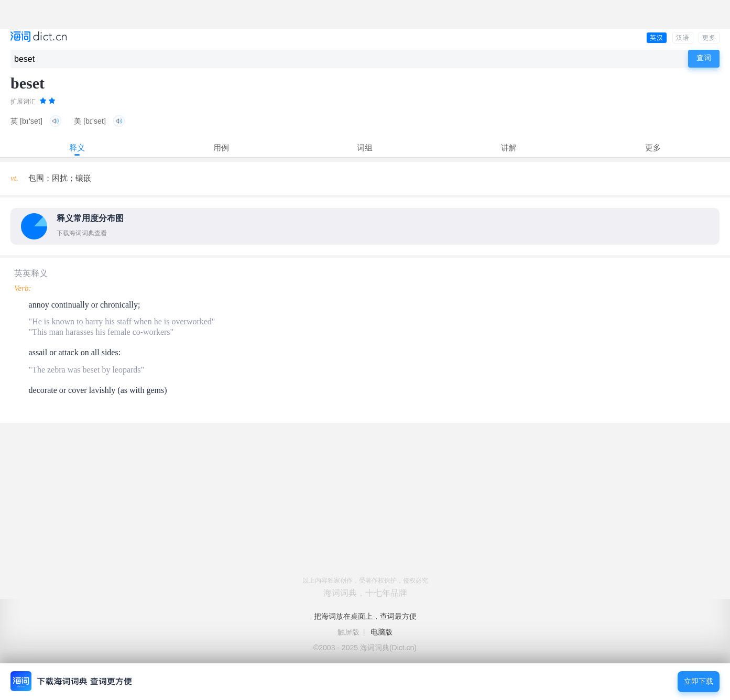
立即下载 (699, 681)
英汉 (657, 38)
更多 (709, 38)
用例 (221, 147)
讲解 (509, 147)
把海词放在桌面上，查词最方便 (365, 616)
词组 (365, 147)
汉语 (683, 38)
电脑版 (382, 632)
